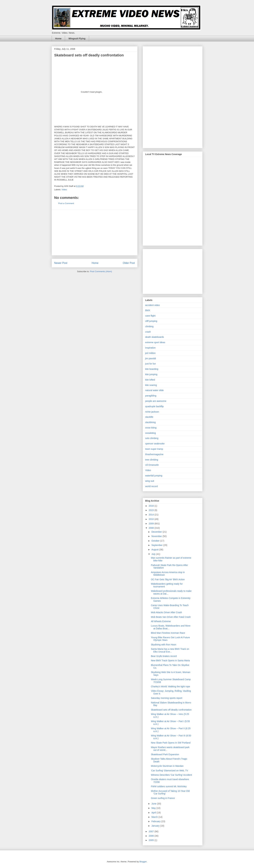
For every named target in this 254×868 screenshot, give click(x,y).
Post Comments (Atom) (101, 271)
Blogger (143, 862)
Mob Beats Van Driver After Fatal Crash (171, 617)
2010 (152, 519)
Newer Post (61, 263)
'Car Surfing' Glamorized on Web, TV (169, 771)
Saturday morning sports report (166, 698)
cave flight (150, 316)
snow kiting (151, 428)
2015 (152, 510)
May (154, 808)
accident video (153, 305)
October (156, 541)
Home (58, 39)
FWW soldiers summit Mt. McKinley (169, 786)
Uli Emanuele (152, 465)
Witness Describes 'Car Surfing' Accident (171, 775)
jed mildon (150, 353)
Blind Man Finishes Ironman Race (168, 633)
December (157, 532)
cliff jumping (151, 321)
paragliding (151, 396)
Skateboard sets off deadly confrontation (171, 710)
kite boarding (152, 369)
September (157, 545)
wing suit (150, 481)
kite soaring (151, 385)
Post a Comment (66, 203)
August (155, 550)
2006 (152, 836)
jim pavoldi (151, 358)
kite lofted (150, 380)
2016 (152, 506)
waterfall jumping (154, 476)
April (154, 813)
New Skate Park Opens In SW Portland (171, 743)
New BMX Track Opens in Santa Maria (170, 661)
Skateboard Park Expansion (165, 754)
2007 (152, 831)
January (156, 826)
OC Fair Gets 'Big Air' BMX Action (168, 579)
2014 (152, 515)
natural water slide (155, 390)
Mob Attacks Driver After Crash (166, 612)
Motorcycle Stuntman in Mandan (167, 766)
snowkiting (151, 433)
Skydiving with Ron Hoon (163, 645)
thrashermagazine (154, 454)
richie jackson (152, 412)
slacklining (151, 422)
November (157, 536)
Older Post (129, 263)
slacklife (149, 417)
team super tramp (154, 449)
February (156, 821)
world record (152, 486)
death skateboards (155, 337)
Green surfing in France (163, 798)
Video (64, 190)
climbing (149, 326)
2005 (152, 840)
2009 (152, 524)
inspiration (150, 348)
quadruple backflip (155, 406)
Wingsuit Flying (77, 39)
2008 (152, 528)
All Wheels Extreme (161, 621)
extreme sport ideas (155, 342)
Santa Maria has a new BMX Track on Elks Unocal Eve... (170, 650)
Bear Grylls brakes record (164, 656)
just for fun (151, 364)
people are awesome (156, 401)
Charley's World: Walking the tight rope (170, 687)
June (154, 804)
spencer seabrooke (155, 444)
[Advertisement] (95, 233)
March (155, 817)
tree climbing (152, 460)
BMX (148, 310)
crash (148, 332)
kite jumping (151, 374)
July (154, 554)
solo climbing (152, 438)
